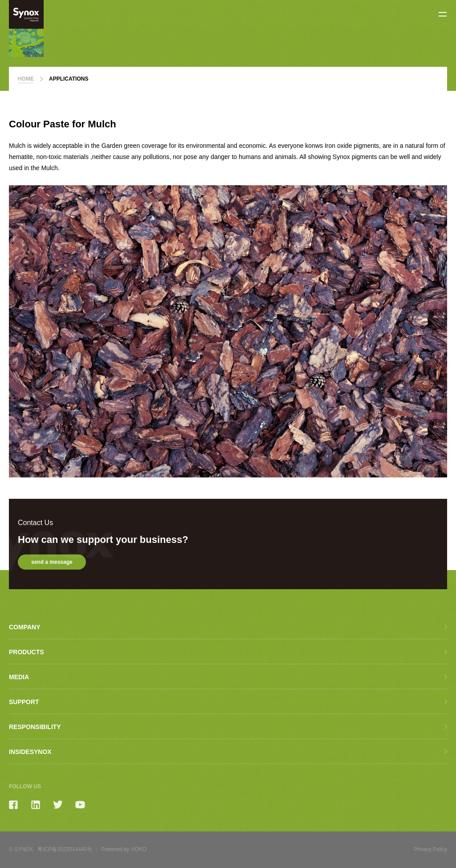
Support (24, 702)
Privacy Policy (430, 849)
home (26, 82)
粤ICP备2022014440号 (65, 849)
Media (19, 677)
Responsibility (35, 727)
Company (25, 627)
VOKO (139, 849)
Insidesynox (30, 752)
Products (26, 652)
